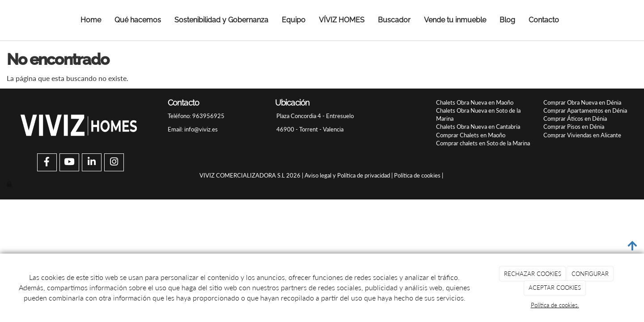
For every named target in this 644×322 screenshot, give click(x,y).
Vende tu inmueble (455, 20)
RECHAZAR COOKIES (533, 274)
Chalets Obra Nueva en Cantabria (478, 127)
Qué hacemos (138, 20)
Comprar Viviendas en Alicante (582, 135)
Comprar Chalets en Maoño (471, 135)
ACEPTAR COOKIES (555, 288)
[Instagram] (114, 163)
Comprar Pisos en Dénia (574, 127)
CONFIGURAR (590, 274)
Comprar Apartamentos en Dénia (585, 110)
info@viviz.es (201, 129)
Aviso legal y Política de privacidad (347, 175)
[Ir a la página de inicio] (19, 20)
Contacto (544, 20)
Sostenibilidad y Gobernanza (221, 20)
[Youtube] (69, 163)
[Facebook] (47, 163)
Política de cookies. (555, 305)
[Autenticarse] (10, 184)
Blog (507, 20)
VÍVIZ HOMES (342, 20)
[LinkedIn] (92, 163)
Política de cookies (417, 175)
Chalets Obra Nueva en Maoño (475, 102)
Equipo (294, 20)
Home (91, 20)
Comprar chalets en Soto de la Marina (483, 143)
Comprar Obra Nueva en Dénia (582, 102)
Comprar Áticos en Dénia (575, 119)
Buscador (394, 20)
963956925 (208, 116)
